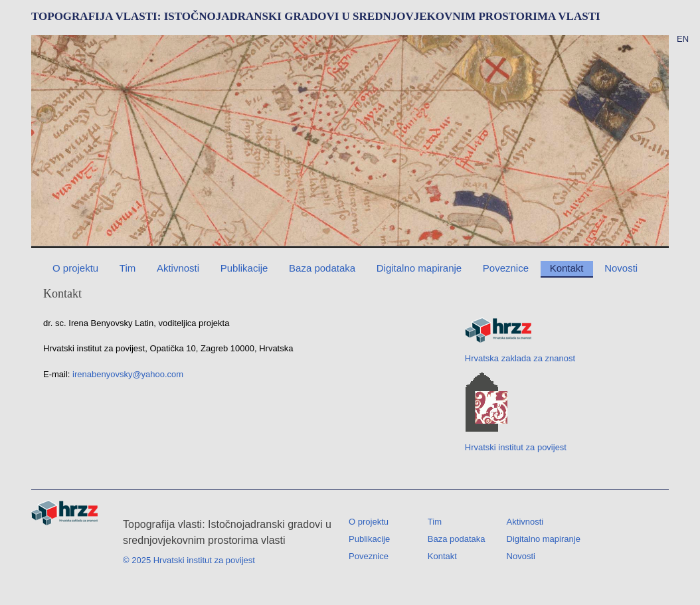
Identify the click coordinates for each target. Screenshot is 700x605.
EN (683, 39)
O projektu (75, 268)
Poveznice (506, 268)
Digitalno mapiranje (419, 268)
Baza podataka (322, 268)
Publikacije (244, 268)
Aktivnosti (178, 268)
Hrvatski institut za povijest (516, 412)
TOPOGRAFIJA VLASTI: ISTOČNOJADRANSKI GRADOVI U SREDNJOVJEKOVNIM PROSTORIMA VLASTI (316, 16)
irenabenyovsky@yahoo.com (128, 374)
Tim (128, 268)
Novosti (621, 268)
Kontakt (567, 268)
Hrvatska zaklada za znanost (520, 340)
